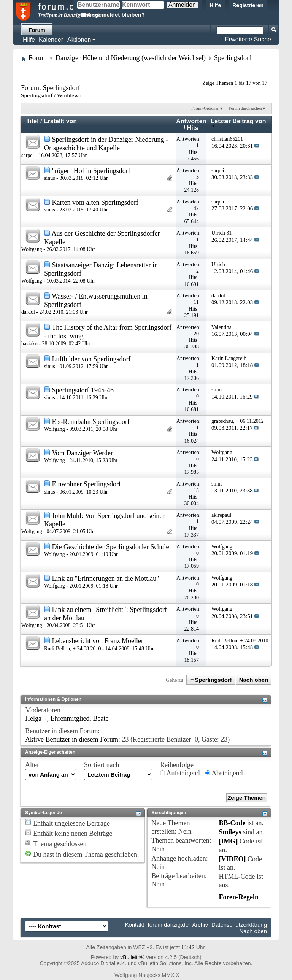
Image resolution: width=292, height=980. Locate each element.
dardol (28, 312)
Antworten (191, 121)
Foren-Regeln (239, 897)
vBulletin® (132, 957)
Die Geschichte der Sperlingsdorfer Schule (111, 547)
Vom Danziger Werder (82, 453)
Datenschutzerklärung (239, 925)
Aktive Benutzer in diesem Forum (72, 739)
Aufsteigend (180, 773)
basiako (29, 344)
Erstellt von (60, 121)
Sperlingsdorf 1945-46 (83, 390)
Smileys (230, 832)
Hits (193, 128)
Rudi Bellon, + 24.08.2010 (72, 649)
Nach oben (254, 680)
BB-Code (232, 823)
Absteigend (224, 773)
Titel (33, 121)
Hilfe (215, 5)
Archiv (200, 925)
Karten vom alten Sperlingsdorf (95, 202)
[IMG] (228, 841)
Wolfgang (32, 249)
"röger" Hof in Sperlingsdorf (91, 171)
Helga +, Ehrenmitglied (57, 718)
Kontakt (134, 925)
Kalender (51, 40)
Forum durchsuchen (245, 108)
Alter (32, 765)
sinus (50, 178)
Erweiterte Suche (248, 39)
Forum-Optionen (205, 108)
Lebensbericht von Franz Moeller (98, 641)
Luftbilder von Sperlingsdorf (91, 359)
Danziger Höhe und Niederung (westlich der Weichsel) (131, 58)
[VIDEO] (232, 859)
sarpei (28, 155)
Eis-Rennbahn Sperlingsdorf (91, 422)
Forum (37, 30)
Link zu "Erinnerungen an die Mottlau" (106, 578)
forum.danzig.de (168, 925)
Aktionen (79, 40)
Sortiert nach (102, 765)
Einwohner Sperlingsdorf (86, 484)
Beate (101, 718)
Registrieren (248, 5)
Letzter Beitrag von (239, 123)
